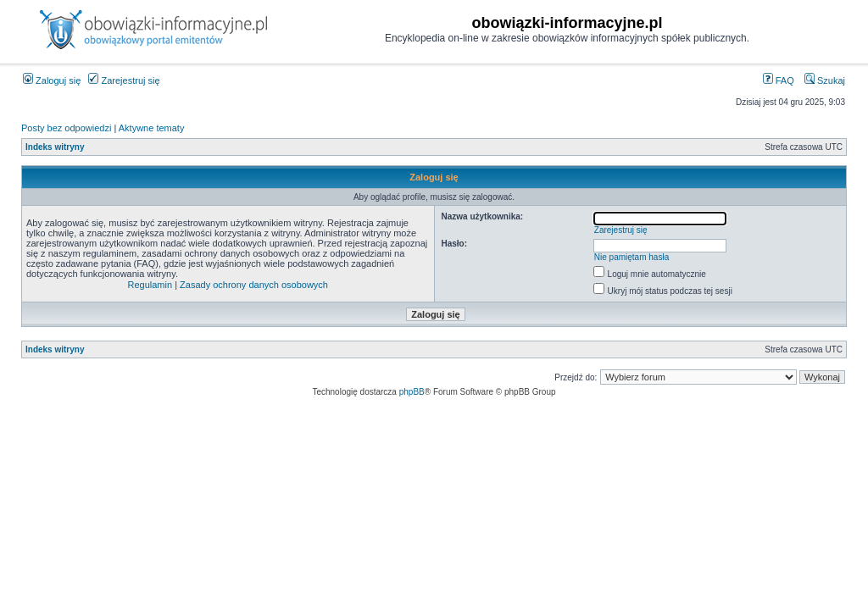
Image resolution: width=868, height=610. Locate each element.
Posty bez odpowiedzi (66, 128)
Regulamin (150, 285)
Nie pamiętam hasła (632, 257)
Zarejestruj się (124, 80)
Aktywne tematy (152, 128)
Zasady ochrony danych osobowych (254, 285)
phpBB (412, 392)
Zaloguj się (52, 80)
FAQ (779, 80)
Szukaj (825, 80)
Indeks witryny (55, 147)
